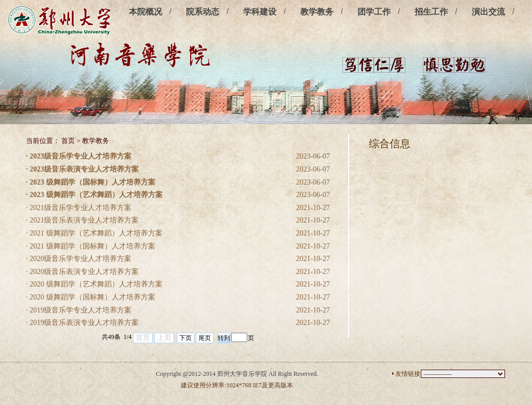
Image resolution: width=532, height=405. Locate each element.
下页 (185, 338)
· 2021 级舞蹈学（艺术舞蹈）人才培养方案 (94, 233)
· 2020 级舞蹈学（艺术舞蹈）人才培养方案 (94, 284)
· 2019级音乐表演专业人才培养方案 (82, 323)
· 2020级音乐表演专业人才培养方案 (82, 272)
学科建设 (260, 12)
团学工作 (374, 12)
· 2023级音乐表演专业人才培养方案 (82, 169)
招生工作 (431, 12)
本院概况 (145, 12)
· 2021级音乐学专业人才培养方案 (79, 208)
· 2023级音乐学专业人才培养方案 (79, 156)
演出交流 (488, 12)
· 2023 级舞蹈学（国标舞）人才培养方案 (91, 182)
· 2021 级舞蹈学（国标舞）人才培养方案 (91, 246)
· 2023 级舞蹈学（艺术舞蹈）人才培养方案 (94, 195)
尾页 (205, 338)
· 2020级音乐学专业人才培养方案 (79, 259)
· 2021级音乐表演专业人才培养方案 (82, 220)
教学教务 (317, 12)
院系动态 (203, 12)
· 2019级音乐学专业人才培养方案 (79, 310)
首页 (68, 141)
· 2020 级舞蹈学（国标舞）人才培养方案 (91, 297)
